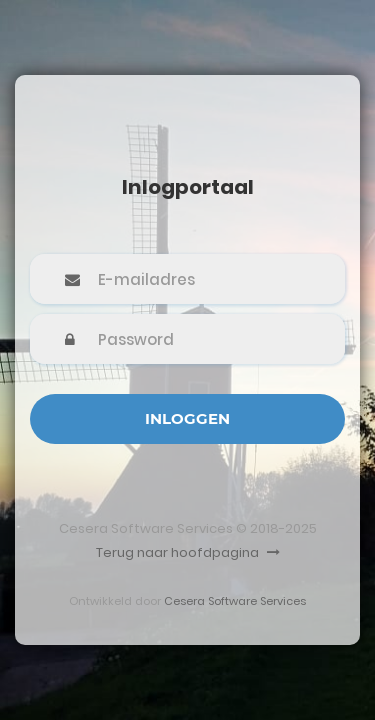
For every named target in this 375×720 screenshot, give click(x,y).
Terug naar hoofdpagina (188, 552)
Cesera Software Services (235, 601)
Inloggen (187, 418)
